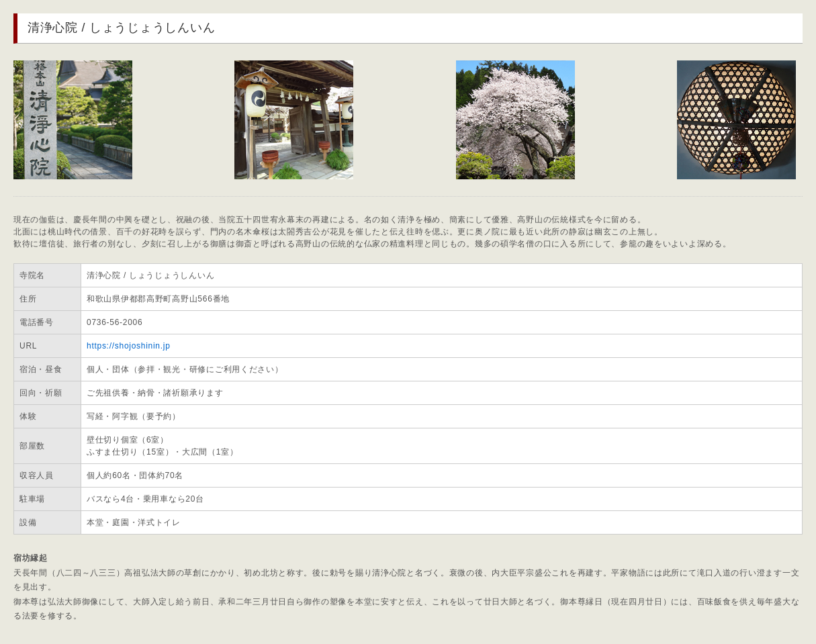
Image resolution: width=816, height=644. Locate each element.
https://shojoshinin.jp (129, 346)
